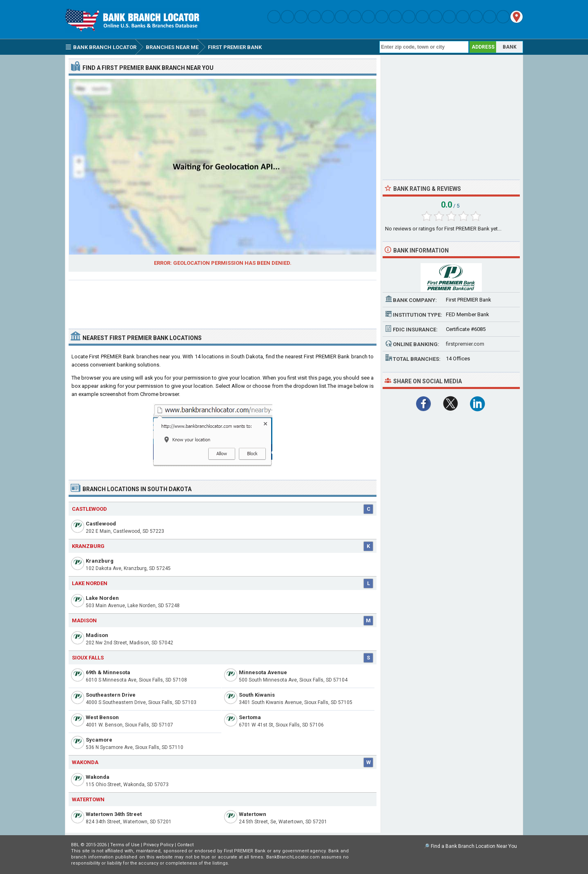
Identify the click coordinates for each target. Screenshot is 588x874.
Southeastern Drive (111, 695)
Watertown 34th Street (114, 814)
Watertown (253, 814)
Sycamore (99, 740)
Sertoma (250, 717)
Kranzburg (100, 561)
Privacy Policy (158, 845)
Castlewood (101, 524)
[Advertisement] (223, 301)
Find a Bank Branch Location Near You (474, 846)
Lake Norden (102, 598)
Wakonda (98, 777)
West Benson (102, 717)
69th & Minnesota (108, 672)
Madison (97, 635)
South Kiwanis (257, 695)
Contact (185, 845)
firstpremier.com (465, 344)
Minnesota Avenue (263, 672)
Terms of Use (125, 845)
